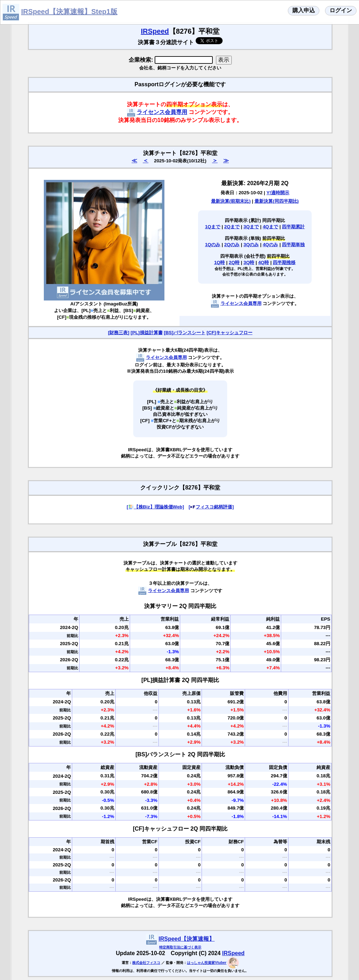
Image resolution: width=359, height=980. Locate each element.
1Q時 (220, 262)
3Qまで (251, 227)
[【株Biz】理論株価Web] (155, 507)
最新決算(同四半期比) (277, 201)
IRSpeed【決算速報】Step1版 (69, 12)
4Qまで (270, 227)
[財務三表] (119, 333)
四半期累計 (293, 227)
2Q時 (234, 262)
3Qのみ (251, 245)
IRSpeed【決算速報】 (187, 939)
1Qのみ (213, 245)
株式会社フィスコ (146, 963)
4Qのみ (270, 245)
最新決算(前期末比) (231, 201)
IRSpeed (155, 31)
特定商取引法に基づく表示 (180, 947)
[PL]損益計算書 (147, 333)
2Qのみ (232, 245)
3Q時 (249, 262)
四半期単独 (293, 245)
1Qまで (213, 227)
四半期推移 (284, 262)
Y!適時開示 (278, 193)
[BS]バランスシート (184, 333)
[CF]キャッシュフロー (229, 333)
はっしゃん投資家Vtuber (207, 963)
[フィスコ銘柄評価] (211, 507)
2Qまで (232, 227)
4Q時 (263, 262)
